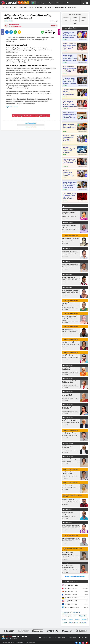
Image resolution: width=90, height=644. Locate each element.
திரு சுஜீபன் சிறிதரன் (68, 499)
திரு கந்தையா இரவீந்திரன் (70, 264)
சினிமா (57, 3)
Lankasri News (18, 643)
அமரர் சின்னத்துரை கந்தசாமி (71, 538)
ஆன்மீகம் (33, 8)
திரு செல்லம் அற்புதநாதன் (70, 420)
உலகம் (15, 8)
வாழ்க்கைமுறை (62, 8)
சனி (66, 20)
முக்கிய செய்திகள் (31, 123)
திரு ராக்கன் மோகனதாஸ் (70, 251)
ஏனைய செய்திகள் (70, 28)
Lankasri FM (65, 3)
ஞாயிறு (84, 18)
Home (39, 637)
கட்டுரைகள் (83, 623)
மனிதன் (50, 3)
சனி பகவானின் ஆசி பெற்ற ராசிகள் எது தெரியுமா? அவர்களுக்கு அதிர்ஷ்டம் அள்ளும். (69, 35)
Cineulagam (65, 51)
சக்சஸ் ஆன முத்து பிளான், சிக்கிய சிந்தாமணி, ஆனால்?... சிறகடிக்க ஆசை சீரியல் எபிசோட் (69, 104)
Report (54, 26)
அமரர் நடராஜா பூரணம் (69, 485)
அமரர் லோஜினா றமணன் (70, 355)
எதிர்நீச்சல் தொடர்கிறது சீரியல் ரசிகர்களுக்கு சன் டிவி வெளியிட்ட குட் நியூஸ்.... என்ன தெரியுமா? (69, 46)
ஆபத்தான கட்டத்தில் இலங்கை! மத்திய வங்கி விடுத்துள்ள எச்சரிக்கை (69, 126)
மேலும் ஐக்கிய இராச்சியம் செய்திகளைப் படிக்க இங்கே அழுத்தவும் (31, 116)
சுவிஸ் (64, 619)
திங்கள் (75, 18)
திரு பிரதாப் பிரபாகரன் (69, 277)
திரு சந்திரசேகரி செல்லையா (71, 525)
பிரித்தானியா (83, 616)
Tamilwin (65, 97)
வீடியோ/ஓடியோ (73, 623)
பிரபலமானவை (31, 127)
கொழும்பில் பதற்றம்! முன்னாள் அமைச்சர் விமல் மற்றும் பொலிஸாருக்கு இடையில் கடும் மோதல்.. (70, 138)
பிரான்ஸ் (71, 619)
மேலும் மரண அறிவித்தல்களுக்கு (75, 576)
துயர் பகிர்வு (67, 206)
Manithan (65, 39)
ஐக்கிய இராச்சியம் (16, 27)
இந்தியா (8, 8)
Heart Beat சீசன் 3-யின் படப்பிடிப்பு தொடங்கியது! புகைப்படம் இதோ (70, 161)
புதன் (75, 23)
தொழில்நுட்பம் (67, 613)
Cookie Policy (72, 637)
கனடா (75, 616)
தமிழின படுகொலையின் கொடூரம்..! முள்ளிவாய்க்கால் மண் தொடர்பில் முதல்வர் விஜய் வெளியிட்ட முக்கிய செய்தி (70, 92)
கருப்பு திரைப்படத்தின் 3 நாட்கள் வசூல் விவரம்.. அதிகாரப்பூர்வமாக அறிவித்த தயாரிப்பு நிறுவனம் (69, 196)
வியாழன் (84, 20)
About (45, 637)
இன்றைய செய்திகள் (75, 15)
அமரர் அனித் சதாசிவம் (69, 329)
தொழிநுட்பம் (43, 8)
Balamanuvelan (14, 25)
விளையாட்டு (24, 8)
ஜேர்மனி (78, 619)
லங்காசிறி (41, 3)
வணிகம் (52, 8)
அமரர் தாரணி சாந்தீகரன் (69, 342)
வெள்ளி (75, 20)
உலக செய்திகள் (67, 616)
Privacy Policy (83, 637)
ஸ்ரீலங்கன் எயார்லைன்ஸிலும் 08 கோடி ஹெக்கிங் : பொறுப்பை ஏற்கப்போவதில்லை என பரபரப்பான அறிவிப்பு (69, 150)
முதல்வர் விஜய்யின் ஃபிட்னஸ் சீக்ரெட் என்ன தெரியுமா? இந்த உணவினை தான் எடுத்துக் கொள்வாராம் (70, 115)
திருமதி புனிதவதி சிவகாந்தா (71, 290)
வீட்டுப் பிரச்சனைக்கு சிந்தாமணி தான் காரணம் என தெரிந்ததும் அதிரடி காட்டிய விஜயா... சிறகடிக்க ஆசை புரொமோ (70, 69)
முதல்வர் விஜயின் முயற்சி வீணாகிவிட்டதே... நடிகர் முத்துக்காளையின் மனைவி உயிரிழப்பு (70, 185)
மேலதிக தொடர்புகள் (71, 581)
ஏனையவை (74, 8)
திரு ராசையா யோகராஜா (69, 459)
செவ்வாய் (66, 18)
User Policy (62, 637)
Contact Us (53, 637)
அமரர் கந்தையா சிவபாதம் (70, 433)
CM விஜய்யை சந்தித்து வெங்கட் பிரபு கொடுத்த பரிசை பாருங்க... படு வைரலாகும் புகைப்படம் (69, 81)
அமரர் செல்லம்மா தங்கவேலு (71, 238)
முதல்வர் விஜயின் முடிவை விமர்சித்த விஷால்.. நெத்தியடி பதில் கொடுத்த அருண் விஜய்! (70, 58)
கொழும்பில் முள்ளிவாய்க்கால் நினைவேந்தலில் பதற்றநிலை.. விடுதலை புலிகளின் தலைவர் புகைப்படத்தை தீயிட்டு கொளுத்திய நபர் (69, 173)
